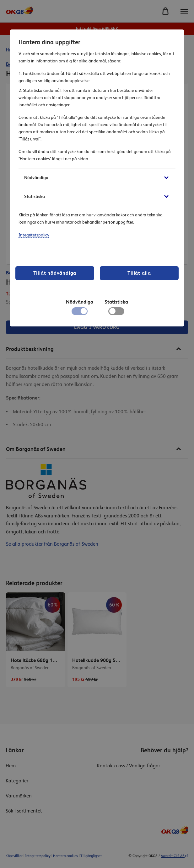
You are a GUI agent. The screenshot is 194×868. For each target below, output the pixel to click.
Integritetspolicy (34, 235)
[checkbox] (116, 313)
